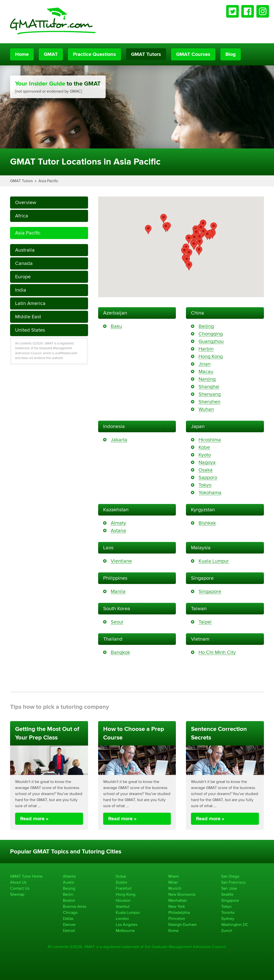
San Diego (230, 876)
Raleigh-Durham (183, 925)
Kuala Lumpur (214, 561)
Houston (123, 900)
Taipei (205, 622)
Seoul (117, 622)
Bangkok (120, 652)
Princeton (177, 918)
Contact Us (20, 888)
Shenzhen (209, 402)
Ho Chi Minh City (217, 652)
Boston (69, 900)
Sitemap (17, 894)
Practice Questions (94, 54)
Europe (23, 277)
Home (22, 54)
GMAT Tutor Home (26, 876)
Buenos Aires (75, 906)
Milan (173, 882)
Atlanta (69, 876)
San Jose (229, 888)
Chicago (70, 912)
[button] (148, 230)
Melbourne (125, 931)
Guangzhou (211, 341)
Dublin (122, 882)
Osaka (206, 470)
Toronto (228, 912)
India (21, 290)
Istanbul (123, 906)
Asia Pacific (48, 181)
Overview (26, 202)
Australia (25, 250)
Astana (118, 531)
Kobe (204, 447)
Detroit (69, 931)
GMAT (51, 54)
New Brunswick (182, 894)
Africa (22, 216)
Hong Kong (211, 356)
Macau (206, 371)
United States (30, 330)
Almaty (118, 523)
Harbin (206, 349)
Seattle (227, 894)
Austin (69, 882)
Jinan (205, 364)
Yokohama (210, 493)
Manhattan (178, 900)
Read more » (34, 819)
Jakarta (119, 440)
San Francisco (233, 882)
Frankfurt (124, 888)
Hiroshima (210, 440)
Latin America (30, 303)
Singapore (210, 591)
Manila (118, 591)
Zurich (227, 931)
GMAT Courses (193, 54)
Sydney (228, 918)
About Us (18, 882)
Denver (69, 925)
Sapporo (208, 477)
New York (177, 906)
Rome (173, 931)
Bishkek (207, 523)
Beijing (206, 326)
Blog (231, 54)
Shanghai (209, 387)
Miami (174, 876)
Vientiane (121, 561)
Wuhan (206, 409)
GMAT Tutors (146, 54)
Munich (175, 888)
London (122, 918)
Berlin (68, 894)
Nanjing (207, 379)
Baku (116, 326)
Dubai (121, 876)
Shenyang (210, 394)
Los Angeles (127, 925)
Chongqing (211, 334)
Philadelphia (179, 912)
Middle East (28, 317)
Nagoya (207, 462)
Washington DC (235, 925)
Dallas (68, 918)
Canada (24, 263)
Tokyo (205, 485)
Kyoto (205, 455)
